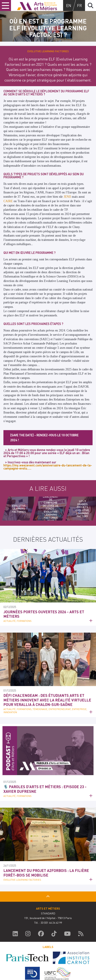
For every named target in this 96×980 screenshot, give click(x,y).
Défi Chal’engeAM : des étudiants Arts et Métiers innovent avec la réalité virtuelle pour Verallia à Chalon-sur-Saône (47, 700)
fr (80, 5)
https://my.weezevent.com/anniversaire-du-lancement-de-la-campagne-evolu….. (48, 467)
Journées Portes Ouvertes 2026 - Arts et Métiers (44, 614)
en (69, 5)
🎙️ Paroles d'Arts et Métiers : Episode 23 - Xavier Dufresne (45, 789)
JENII (67, 197)
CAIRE (8, 201)
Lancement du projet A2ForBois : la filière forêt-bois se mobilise (46, 873)
